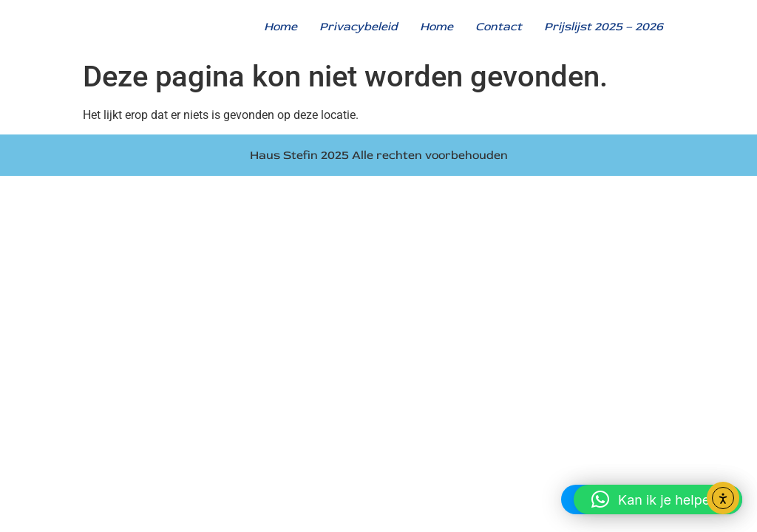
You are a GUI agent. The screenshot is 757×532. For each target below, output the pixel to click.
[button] (658, 499)
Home (281, 27)
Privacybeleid (359, 27)
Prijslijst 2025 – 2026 (604, 27)
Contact (499, 27)
